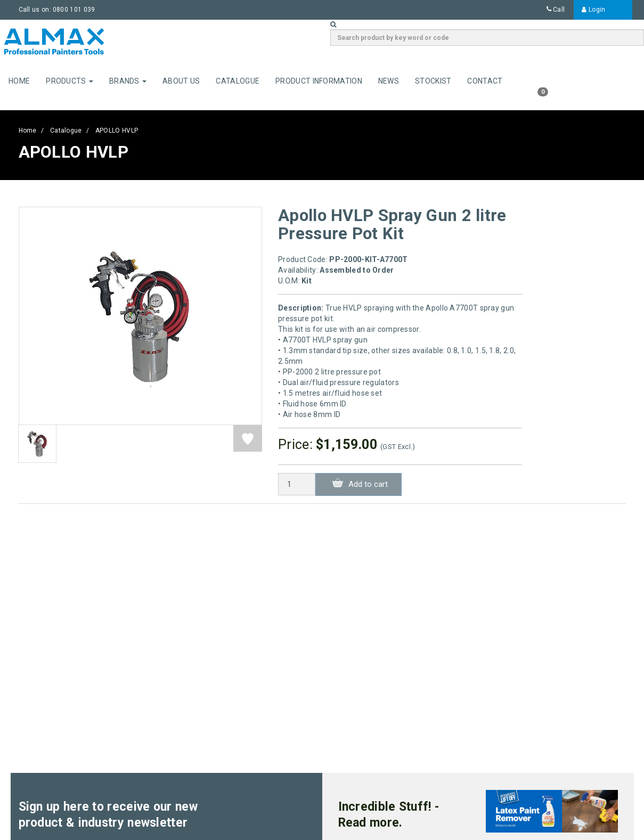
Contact (485, 81)
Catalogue (238, 81)
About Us (181, 81)
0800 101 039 (74, 10)
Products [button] (70, 81)
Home (19, 81)
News (389, 81)
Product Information (319, 81)
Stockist (433, 81)
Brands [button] (128, 81)
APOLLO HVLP (117, 131)
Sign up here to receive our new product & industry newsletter (108, 815)
